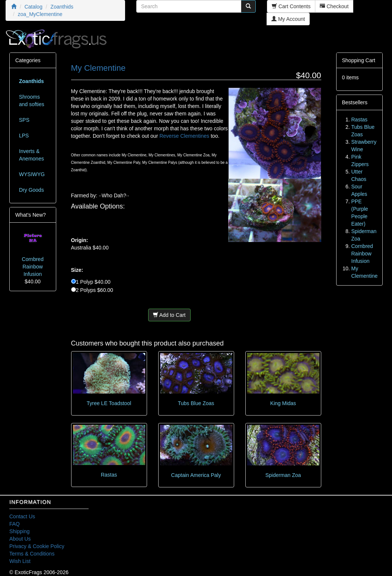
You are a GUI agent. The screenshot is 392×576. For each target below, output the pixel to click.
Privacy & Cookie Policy (37, 546)
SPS (24, 120)
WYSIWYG (32, 174)
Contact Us (22, 516)
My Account (288, 19)
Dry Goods (31, 190)
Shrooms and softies (32, 101)
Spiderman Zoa (283, 475)
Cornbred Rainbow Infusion (33, 267)
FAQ (15, 524)
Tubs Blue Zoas (196, 403)
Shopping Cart (359, 60)
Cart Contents (291, 6)
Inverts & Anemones (31, 155)
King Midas (283, 403)
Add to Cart (169, 315)
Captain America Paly (196, 475)
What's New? (31, 215)
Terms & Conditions (32, 554)
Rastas (109, 475)
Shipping (20, 531)
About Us (20, 539)
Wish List (20, 561)
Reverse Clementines (184, 136)
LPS (24, 136)
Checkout (334, 6)
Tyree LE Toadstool (109, 403)
